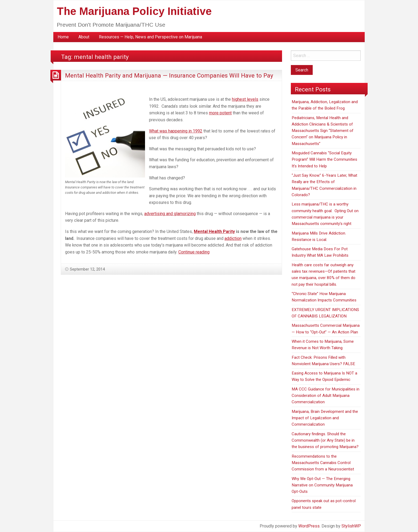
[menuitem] (63, 37)
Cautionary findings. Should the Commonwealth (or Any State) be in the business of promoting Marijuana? (325, 440)
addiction (233, 238)
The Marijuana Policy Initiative (134, 11)
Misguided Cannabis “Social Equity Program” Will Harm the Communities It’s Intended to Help (324, 160)
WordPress (309, 526)
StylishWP (351, 526)
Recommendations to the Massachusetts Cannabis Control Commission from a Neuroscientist (323, 463)
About (84, 37)
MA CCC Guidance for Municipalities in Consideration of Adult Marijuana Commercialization (325, 396)
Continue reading (194, 252)
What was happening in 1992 (176, 131)
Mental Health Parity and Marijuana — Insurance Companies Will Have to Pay (169, 75)
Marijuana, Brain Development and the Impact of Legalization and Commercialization (325, 418)
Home (63, 37)
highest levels (245, 99)
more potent (220, 113)
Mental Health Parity (214, 231)
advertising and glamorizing (170, 214)
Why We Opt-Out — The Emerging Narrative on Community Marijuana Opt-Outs (322, 485)
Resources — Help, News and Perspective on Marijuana (150, 37)
